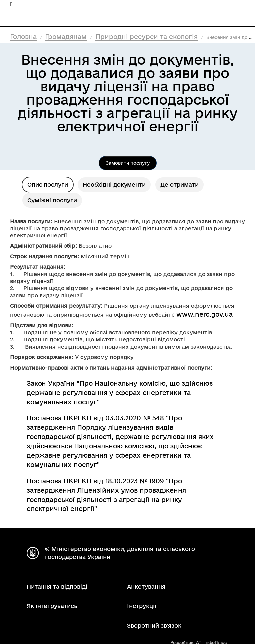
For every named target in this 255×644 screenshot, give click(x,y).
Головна (23, 37)
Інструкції (142, 606)
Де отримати (179, 184)
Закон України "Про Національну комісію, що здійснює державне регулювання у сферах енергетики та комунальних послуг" (120, 393)
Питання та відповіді (57, 586)
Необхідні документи (114, 184)
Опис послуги (48, 184)
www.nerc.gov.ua (205, 314)
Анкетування (146, 586)
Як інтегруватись (52, 606)
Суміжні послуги (52, 200)
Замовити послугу (128, 163)
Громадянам (66, 37)
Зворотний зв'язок (154, 626)
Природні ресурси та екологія (146, 37)
